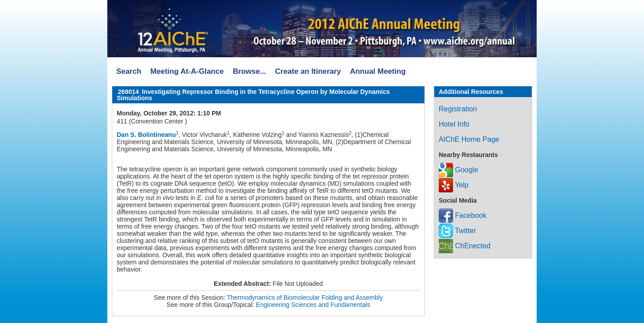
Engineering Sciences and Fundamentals (313, 305)
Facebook (463, 215)
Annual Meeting (378, 71)
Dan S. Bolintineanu (146, 135)
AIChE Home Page (469, 139)
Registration (458, 109)
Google (458, 170)
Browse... (249, 71)
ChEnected (465, 246)
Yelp (454, 185)
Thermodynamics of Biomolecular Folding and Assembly (305, 297)
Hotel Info (454, 124)
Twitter (457, 231)
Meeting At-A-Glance (187, 71)
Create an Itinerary (308, 71)
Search (129, 71)
